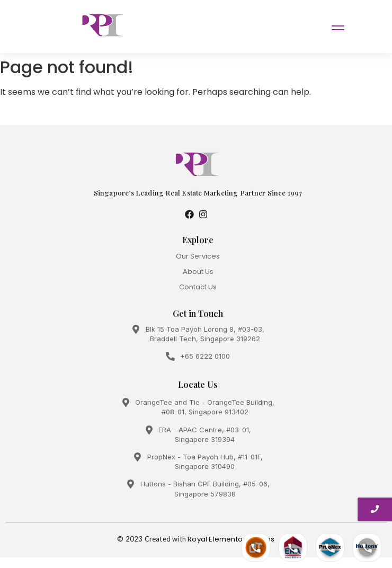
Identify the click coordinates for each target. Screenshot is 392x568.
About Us (198, 272)
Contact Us (198, 287)
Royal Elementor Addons (231, 539)
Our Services (198, 256)
